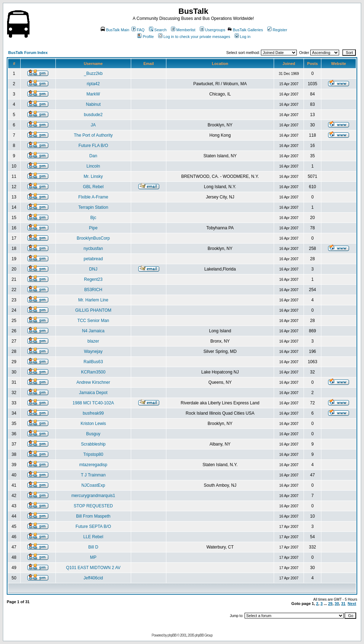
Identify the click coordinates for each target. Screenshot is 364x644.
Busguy (93, 434)
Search (158, 30)
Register (277, 30)
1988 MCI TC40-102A (93, 403)
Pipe (93, 228)
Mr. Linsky (93, 176)
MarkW (93, 94)
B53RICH (93, 290)
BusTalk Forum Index (28, 53)
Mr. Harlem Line (93, 300)
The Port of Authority (93, 135)
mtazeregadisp (93, 465)
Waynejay (93, 351)
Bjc (93, 218)
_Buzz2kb (93, 73)
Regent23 (93, 279)
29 (330, 604)
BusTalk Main (115, 30)
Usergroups (213, 30)
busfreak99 (93, 413)
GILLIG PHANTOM (93, 310)
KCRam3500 (93, 372)
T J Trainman (93, 475)
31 (343, 604)
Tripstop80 (93, 454)
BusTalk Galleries (245, 30)
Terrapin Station (93, 207)
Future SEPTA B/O (93, 526)
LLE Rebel (93, 537)
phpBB (172, 635)
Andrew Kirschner (93, 382)
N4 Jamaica (93, 331)
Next (352, 604)
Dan (93, 156)
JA (93, 125)
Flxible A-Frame (93, 197)
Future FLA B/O (93, 146)
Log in (243, 37)
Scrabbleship (93, 444)
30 (337, 604)
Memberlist (183, 30)
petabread (93, 259)
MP (93, 557)
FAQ (138, 30)
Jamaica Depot (93, 393)
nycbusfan (93, 249)
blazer (93, 341)
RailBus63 (93, 362)
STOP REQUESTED (93, 506)
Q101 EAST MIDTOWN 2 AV (93, 568)
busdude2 (93, 115)
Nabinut (93, 104)
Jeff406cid (93, 578)
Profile (145, 37)
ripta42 (93, 84)
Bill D (93, 547)
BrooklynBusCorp (93, 238)
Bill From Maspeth (93, 516)
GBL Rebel (93, 187)
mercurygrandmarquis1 (93, 496)
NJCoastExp (93, 485)
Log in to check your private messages (194, 37)
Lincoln (93, 166)
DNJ (93, 269)
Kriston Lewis (93, 424)
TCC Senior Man (93, 321)
